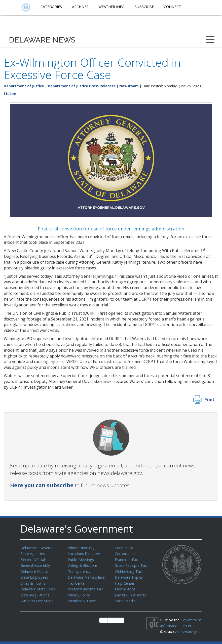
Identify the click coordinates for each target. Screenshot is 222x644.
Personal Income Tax (86, 587)
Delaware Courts (35, 570)
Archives (80, 7)
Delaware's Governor (39, 548)
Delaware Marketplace (87, 576)
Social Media (125, 598)
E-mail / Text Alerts (132, 593)
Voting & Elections (83, 565)
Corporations (126, 553)
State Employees (35, 576)
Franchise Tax (127, 559)
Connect (172, 7)
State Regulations (36, 593)
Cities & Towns (33, 582)
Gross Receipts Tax (132, 565)
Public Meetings (81, 559)
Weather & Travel (83, 598)
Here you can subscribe (42, 485)
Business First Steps (38, 598)
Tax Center (77, 582)
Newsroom (129, 86)
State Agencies (33, 553)
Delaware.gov (176, 634)
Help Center (125, 582)
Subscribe (144, 7)
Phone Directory (82, 548)
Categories (51, 7)
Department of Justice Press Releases (82, 86)
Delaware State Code (39, 587)
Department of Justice (24, 86)
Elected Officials (34, 559)
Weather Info (112, 7)
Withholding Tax (129, 570)
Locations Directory (85, 553)
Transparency (80, 570)
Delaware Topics (129, 576)
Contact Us (124, 548)
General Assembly (36, 565)
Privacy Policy (80, 593)
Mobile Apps (125, 587)
